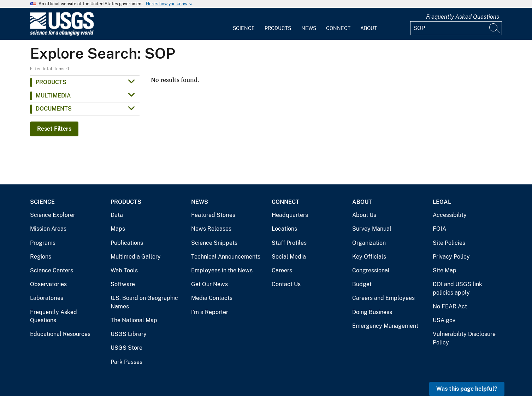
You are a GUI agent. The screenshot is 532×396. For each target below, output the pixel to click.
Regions (41, 257)
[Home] (62, 34)
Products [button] (51, 82)
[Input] (456, 28)
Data (117, 215)
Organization (369, 243)
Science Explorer (53, 215)
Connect (338, 28)
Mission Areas (48, 229)
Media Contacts (212, 298)
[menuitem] (244, 24)
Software (123, 284)
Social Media (289, 257)
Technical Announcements (226, 257)
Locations (284, 229)
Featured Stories (213, 215)
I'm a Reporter (210, 312)
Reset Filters (54, 129)
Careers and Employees (383, 298)
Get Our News (209, 284)
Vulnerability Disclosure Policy (464, 338)
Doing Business (372, 312)
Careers (282, 270)
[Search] (495, 28)
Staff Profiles (289, 243)
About (369, 28)
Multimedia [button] (53, 96)
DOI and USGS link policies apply (457, 288)
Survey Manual (372, 229)
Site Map (445, 270)
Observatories (48, 284)
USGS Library (129, 334)
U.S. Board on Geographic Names (144, 302)
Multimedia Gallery (136, 257)
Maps (118, 229)
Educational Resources (60, 334)
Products (278, 28)
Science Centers (52, 270)
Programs (43, 243)
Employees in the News (222, 270)
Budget (362, 284)
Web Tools (124, 270)
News (309, 28)
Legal (442, 202)
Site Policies (449, 243)
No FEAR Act (450, 306)
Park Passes (126, 362)
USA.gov (444, 320)
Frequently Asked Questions (463, 17)
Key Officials (369, 257)
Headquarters (290, 215)
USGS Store (126, 348)
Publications (127, 243)
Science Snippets (214, 243)
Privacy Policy (451, 257)
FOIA (439, 229)
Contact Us (286, 284)
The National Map (134, 320)
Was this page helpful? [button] (467, 389)
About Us (364, 215)
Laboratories (47, 298)
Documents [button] (54, 109)
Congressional (371, 270)
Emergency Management (385, 326)
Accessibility (450, 215)
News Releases (211, 229)
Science (244, 28)
